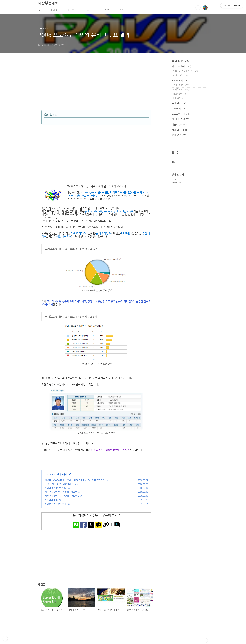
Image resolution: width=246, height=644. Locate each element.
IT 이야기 (179, 109)
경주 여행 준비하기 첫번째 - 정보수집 (62, 497)
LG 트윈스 (127, 235)
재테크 (54, 11)
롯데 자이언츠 (103, 235)
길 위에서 (181, 62)
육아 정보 (179, 136)
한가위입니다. (51, 501)
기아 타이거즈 (78, 235)
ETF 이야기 (180, 82)
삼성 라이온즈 (64, 238)
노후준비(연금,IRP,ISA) (185, 72)
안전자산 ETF (181, 95)
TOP (205, 641)
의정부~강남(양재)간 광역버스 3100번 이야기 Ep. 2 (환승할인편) (75, 481)
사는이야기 (50, 476)
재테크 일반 (181, 76)
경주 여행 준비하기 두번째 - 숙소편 (61, 493)
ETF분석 (71, 11)
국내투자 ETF (181, 86)
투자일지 (89, 11)
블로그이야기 (181, 115)
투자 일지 (179, 104)
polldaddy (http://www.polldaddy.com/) (109, 213)
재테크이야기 (181, 67)
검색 (198, 9)
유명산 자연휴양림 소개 (56, 505)
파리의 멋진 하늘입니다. (56, 489)
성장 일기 (180, 131)
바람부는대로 (48, 4)
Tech (106, 11)
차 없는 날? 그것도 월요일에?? (59, 485)
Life (121, 11)
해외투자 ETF (181, 90)
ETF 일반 (179, 99)
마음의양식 (180, 126)
